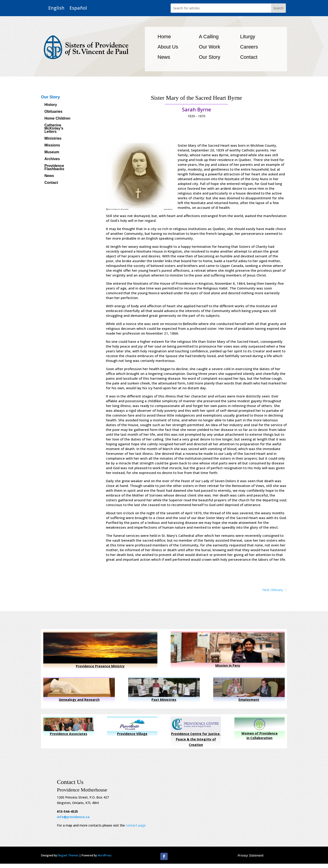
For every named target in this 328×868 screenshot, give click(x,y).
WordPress (105, 855)
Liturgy (248, 37)
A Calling (209, 37)
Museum (52, 152)
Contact (249, 57)
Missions (52, 145)
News (164, 57)
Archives (52, 159)
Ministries (53, 139)
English (56, 8)
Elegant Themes (68, 855)
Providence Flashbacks (54, 168)
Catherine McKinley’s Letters (54, 129)
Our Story (210, 57)
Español (78, 8)
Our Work (210, 47)
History (51, 105)
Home (164, 37)
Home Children (57, 119)
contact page (136, 825)
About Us (168, 47)
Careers (249, 47)
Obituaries (53, 112)
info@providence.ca (73, 817)
